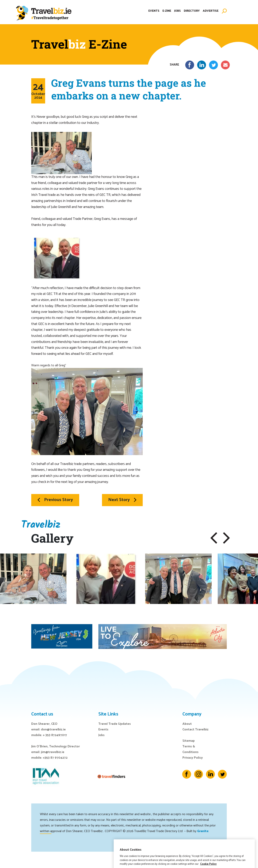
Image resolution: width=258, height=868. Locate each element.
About (187, 724)
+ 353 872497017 (55, 735)
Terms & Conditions (190, 749)
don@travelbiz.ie (53, 730)
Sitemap (189, 741)
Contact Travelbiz (195, 730)
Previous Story (55, 500)
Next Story (122, 500)
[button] (214, 538)
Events (154, 11)
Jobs (177, 11)
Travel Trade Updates (115, 724)
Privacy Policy (193, 758)
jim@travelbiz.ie (53, 752)
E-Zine (167, 11)
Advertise (211, 11)
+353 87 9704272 (55, 758)
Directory (192, 11)
